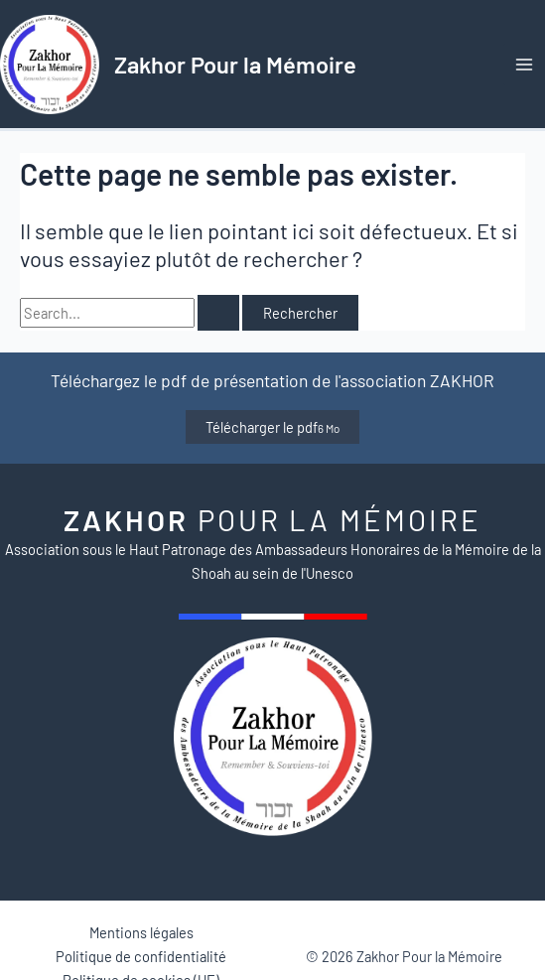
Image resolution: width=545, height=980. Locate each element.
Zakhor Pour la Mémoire (235, 64)
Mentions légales (141, 932)
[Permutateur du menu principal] (524, 65)
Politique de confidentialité (141, 956)
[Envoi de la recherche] (218, 313)
